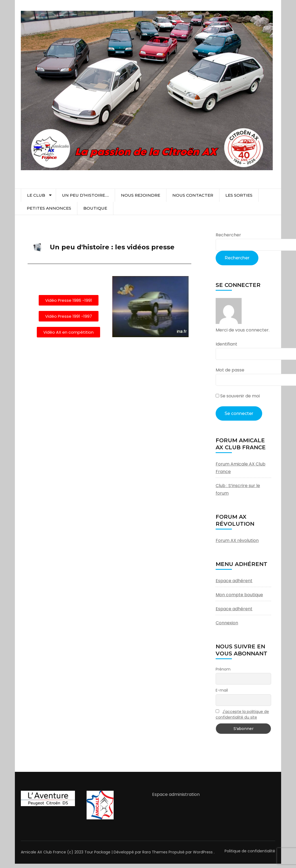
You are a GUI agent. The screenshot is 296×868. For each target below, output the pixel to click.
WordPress (203, 852)
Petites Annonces (49, 208)
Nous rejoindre (141, 195)
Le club (36, 195)
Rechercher (228, 235)
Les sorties (239, 195)
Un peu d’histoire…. (85, 195)
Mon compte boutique (239, 595)
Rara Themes (155, 852)
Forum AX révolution (237, 540)
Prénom (223, 669)
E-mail (222, 690)
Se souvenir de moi (238, 396)
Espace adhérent (234, 581)
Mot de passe (230, 370)
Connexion (227, 623)
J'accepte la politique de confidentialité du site (242, 714)
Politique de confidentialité (250, 851)
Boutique (95, 208)
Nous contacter (193, 195)
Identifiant (226, 344)
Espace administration (176, 794)
